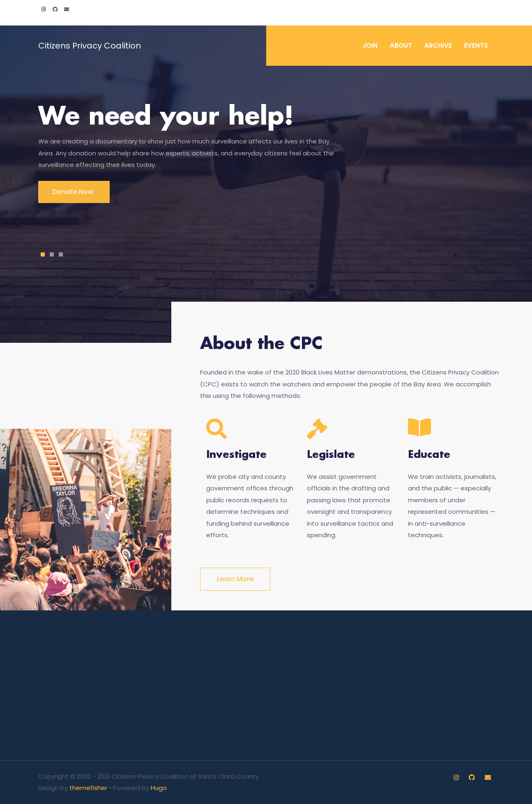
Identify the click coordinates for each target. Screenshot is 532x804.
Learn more (235, 579)
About (401, 45)
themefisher (88, 788)
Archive (438, 45)
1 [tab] (43, 254)
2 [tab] (52, 254)
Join (370, 45)
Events (476, 45)
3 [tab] (61, 254)
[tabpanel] (266, 153)
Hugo (159, 788)
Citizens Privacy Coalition (90, 46)
